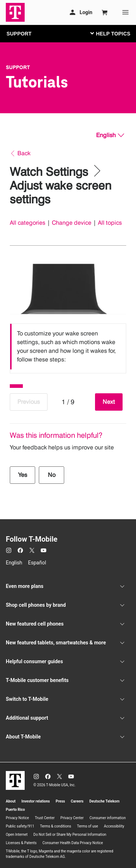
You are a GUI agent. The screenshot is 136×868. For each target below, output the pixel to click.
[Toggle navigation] (109, 33)
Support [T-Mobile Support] (18, 67)
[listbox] (68, 347)
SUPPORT (19, 34)
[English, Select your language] (110, 135)
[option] (68, 347)
